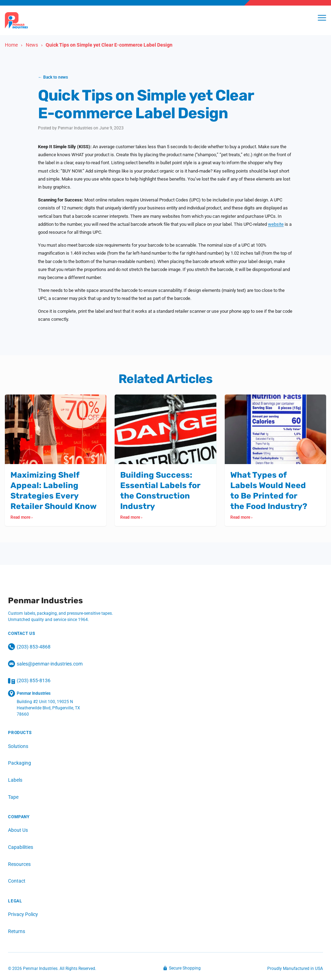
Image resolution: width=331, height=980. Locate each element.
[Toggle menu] (322, 18)
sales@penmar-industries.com (45, 664)
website (276, 224)
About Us (18, 830)
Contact (17, 881)
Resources (19, 864)
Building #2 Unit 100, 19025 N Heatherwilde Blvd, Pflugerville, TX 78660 (48, 708)
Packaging (20, 763)
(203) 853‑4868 (29, 647)
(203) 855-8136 (29, 681)
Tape (13, 797)
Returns (17, 931)
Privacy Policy (23, 915)
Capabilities (21, 847)
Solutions (18, 746)
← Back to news (53, 77)
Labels (15, 780)
